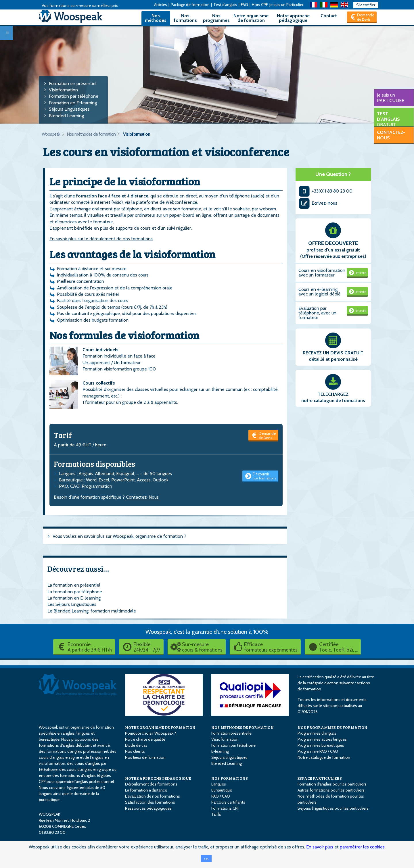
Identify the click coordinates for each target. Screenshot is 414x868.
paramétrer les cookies (362, 847)
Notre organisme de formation (251, 18)
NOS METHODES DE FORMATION (243, 727)
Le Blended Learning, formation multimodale (92, 611)
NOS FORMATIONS (230, 778)
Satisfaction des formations (150, 802)
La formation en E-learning (74, 598)
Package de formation (190, 5)
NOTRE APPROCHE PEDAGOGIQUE (158, 778)
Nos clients (135, 751)
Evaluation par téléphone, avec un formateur (317, 313)
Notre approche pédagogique (293, 18)
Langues (219, 784)
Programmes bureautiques (321, 745)
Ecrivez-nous (318, 203)
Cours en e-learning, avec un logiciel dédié (320, 292)
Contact (329, 16)
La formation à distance (146, 790)
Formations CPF (225, 808)
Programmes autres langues (322, 739)
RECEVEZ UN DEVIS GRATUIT (333, 353)
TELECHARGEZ (333, 394)
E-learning (220, 751)
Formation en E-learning (73, 103)
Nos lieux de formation (145, 757)
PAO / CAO (221, 796)
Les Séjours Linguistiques (72, 604)
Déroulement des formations (151, 784)
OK (206, 859)
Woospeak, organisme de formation (148, 536)
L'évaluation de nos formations (153, 796)
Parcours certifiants (228, 802)
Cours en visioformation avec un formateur (322, 273)
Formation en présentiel (73, 83)
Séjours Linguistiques (69, 109)
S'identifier (366, 5)
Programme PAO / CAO (318, 751)
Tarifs (216, 814)
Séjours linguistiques (229, 757)
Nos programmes (216, 18)
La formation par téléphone (75, 592)
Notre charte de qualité (145, 739)
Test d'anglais (225, 5)
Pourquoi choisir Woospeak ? (151, 733)
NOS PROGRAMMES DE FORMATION (332, 727)
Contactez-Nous (142, 497)
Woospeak (51, 134)
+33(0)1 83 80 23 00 (326, 191)
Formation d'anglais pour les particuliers (332, 784)
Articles (161, 5)
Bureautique (222, 790)
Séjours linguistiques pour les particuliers (333, 808)
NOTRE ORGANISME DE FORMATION (160, 727)
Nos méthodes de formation (91, 134)
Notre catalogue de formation (324, 757)
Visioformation (63, 90)
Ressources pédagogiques (148, 808)
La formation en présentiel (74, 585)
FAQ (245, 5)
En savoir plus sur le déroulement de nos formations (101, 239)
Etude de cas (136, 745)
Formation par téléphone (74, 96)
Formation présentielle (231, 733)
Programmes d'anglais (317, 733)
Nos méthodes (156, 18)
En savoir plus (320, 847)
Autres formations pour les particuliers (331, 790)
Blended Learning (66, 116)
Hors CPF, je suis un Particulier (278, 5)
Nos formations (185, 18)
